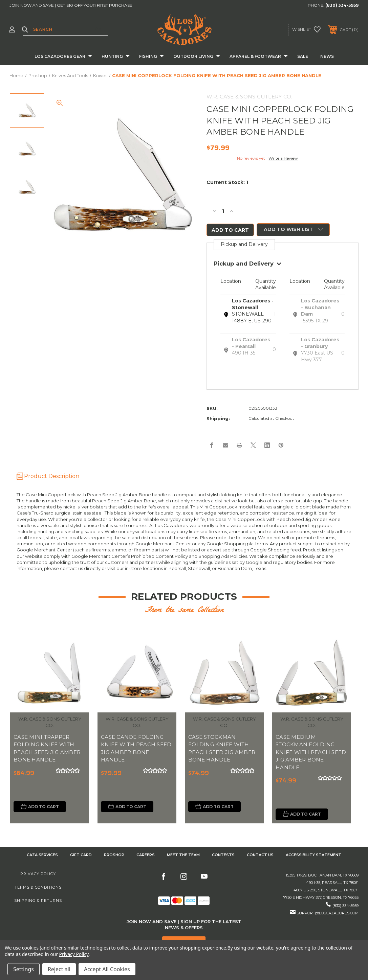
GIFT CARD (81, 856)
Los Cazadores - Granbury (320, 344)
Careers (146, 856)
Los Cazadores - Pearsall (251, 344)
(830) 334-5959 (342, 5)
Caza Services (42, 856)
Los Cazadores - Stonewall (253, 305)
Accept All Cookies (107, 969)
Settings (24, 969)
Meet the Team (183, 856)
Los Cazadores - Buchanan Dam (320, 308)
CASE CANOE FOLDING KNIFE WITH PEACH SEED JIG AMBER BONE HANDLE (136, 749)
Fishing (151, 57)
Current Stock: (227, 182)
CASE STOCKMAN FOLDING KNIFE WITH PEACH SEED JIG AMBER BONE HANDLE (222, 749)
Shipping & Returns (38, 901)
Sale (303, 56)
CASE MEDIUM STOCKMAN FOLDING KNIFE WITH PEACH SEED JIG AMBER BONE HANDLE (311, 753)
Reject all (59, 969)
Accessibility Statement (313, 856)
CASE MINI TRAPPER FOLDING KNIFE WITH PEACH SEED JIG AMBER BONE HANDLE (47, 749)
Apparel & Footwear (259, 57)
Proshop (114, 856)
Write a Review (283, 158)
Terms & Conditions (38, 888)
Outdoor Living (197, 57)
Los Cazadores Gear (63, 57)
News (327, 56)
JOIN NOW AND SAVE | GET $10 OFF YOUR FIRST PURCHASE (71, 5)
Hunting (116, 57)
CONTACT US (260, 856)
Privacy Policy (38, 875)
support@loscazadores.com (328, 914)
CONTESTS (223, 856)
